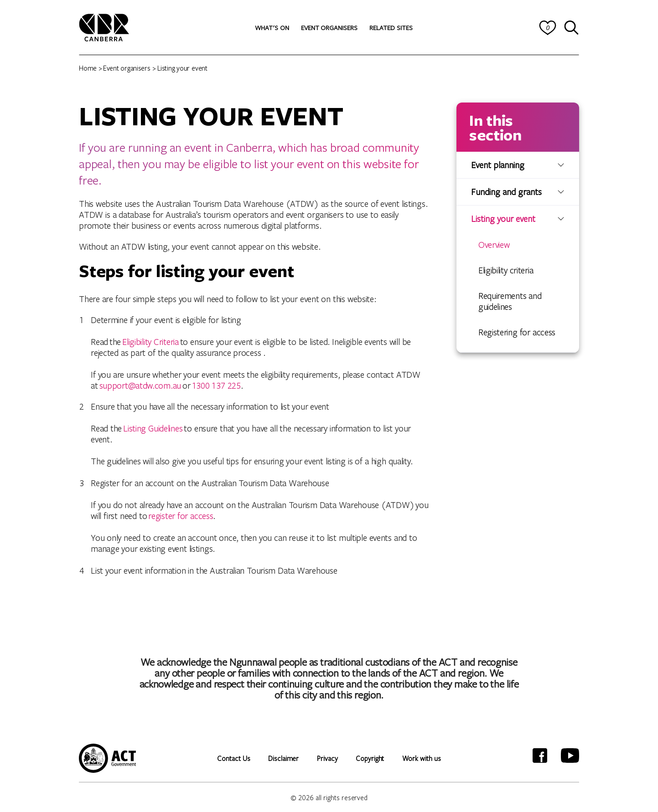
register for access (181, 516)
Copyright (370, 758)
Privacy (327, 758)
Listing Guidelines (153, 428)
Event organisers (127, 68)
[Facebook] (540, 755)
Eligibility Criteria (150, 342)
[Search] (572, 28)
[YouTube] (570, 755)
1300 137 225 (216, 385)
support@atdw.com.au (140, 385)
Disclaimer (283, 758)
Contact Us (233, 758)
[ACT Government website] (107, 758)
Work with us (421, 758)
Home (88, 68)
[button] (272, 28)
